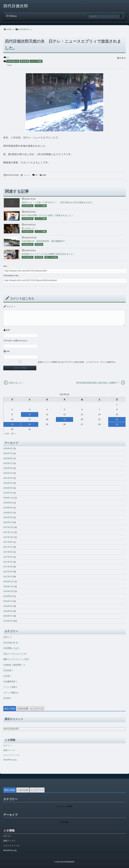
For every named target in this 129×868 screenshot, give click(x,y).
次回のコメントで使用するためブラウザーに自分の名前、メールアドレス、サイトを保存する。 (77, 362)
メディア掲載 (36, 61)
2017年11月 (9, 532)
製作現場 (24, 61)
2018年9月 (8, 503)
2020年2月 (8, 483)
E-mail (9, 341)
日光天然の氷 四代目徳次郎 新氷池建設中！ (44, 241)
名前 (8, 330)
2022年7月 (8, 463)
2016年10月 (9, 591)
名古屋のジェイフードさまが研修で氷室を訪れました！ (48, 254)
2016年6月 (8, 606)
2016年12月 (9, 582)
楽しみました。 (29, 228)
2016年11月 (9, 586)
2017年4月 (8, 562)
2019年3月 (8, 488)
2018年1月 (8, 522)
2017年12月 (9, 527)
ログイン (7, 746)
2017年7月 (8, 547)
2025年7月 (8, 453)
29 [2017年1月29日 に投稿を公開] (117, 424)
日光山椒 (8, 670)
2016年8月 (8, 596)
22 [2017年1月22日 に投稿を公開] (117, 419)
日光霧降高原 (10, 682)
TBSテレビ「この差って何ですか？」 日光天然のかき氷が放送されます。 (58, 202)
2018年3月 (8, 517)
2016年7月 (8, 601)
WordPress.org (10, 760)
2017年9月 (8, 542)
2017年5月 (8, 557)
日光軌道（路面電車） (14, 665)
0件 (8, 58)
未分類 (7, 698)
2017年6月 (8, 552)
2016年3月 (8, 616)
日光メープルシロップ (15, 654)
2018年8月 (8, 508)
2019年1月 (8, 493)
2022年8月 (8, 458)
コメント (27, 175)
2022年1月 (8, 473)
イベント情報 (10, 687)
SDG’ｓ (8, 637)
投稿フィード (9, 750)
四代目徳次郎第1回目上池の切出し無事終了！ (98, 383)
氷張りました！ (16, 383)
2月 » (13, 434)
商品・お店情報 (51, 257)
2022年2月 (8, 468)
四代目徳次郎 (16, 6)
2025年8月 (8, 448)
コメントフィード (11, 755)
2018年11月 (9, 498)
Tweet (9, 65)
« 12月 (6, 434)
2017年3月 (8, 567)
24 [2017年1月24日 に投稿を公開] (30, 424)
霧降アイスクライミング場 (16, 659)
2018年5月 (8, 513)
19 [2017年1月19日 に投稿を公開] (64, 419)
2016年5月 (8, 611)
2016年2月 (8, 621)
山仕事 (7, 676)
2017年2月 (8, 572)
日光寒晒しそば (11, 648)
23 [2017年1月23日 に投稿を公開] (12, 424)
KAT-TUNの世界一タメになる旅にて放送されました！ (48, 215)
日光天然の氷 (13, 61)
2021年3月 (8, 478)
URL (8, 351)
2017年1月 (8, 577)
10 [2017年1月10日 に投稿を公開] (30, 414)
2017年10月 (9, 537)
